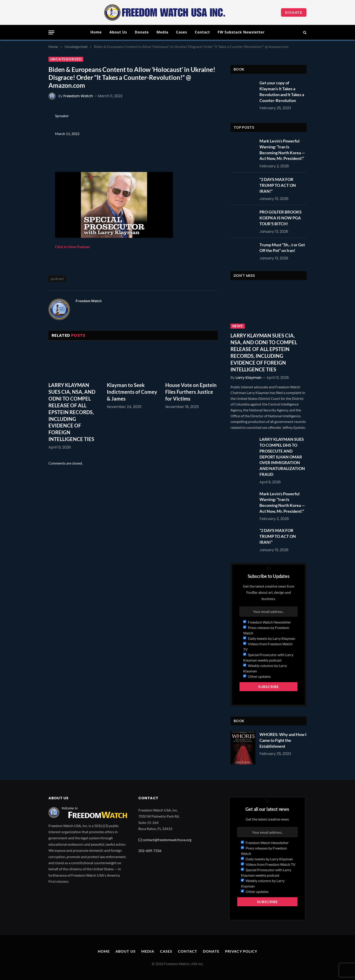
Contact (202, 32)
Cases (182, 32)
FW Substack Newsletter (241, 32)
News (238, 326)
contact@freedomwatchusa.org (167, 840)
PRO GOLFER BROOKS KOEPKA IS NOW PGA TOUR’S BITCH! (281, 218)
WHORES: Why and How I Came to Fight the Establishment (283, 740)
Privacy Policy (241, 951)
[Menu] (51, 32)
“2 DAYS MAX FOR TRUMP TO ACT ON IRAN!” (278, 185)
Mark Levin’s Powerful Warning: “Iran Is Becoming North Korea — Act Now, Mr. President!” (282, 150)
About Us (118, 32)
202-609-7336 (150, 851)
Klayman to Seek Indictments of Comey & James (132, 392)
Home (96, 32)
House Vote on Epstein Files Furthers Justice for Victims (191, 392)
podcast (57, 279)
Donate (294, 12)
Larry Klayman (249, 378)
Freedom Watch (78, 96)
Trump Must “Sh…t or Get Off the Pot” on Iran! (282, 248)
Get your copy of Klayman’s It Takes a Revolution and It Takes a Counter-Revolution (282, 91)
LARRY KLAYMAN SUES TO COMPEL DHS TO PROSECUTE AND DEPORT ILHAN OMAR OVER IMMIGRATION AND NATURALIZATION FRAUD (282, 457)
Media (162, 32)
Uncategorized (66, 59)
